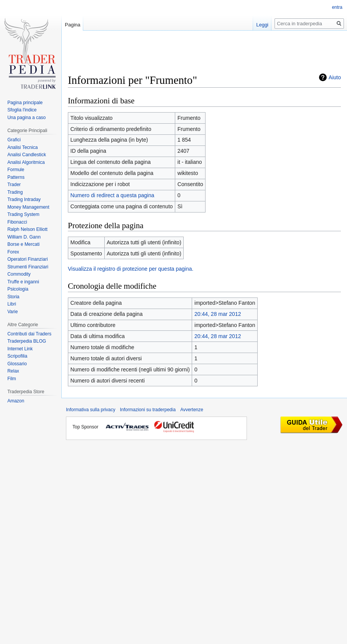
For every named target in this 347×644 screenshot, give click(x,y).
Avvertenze (192, 410)
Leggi (262, 25)
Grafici (14, 140)
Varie (12, 312)
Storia (13, 297)
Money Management (28, 207)
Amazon (16, 401)
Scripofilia (17, 356)
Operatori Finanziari (27, 259)
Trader (14, 185)
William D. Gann (24, 237)
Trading (15, 192)
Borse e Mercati (23, 244)
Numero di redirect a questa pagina (113, 195)
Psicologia (18, 289)
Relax (13, 371)
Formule (16, 170)
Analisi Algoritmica (26, 162)
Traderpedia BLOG (27, 341)
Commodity (19, 274)
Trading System (23, 214)
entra (337, 7)
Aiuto (335, 77)
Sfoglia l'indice (22, 110)
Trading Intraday (24, 199)
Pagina (72, 25)
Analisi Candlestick (27, 155)
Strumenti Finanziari (28, 267)
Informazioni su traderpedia (148, 410)
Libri (12, 304)
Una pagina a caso (26, 118)
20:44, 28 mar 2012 (218, 314)
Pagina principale (25, 103)
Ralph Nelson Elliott (27, 229)
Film (12, 379)
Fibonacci (17, 222)
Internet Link (20, 349)
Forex (13, 252)
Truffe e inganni (23, 282)
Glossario (17, 364)
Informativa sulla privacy (91, 410)
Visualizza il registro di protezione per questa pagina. (131, 269)
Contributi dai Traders (29, 334)
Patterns (16, 177)
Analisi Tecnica (22, 147)
